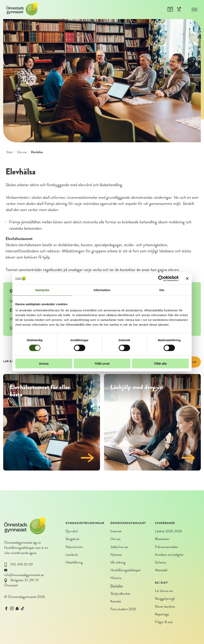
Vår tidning (118, 562)
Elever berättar (165, 607)
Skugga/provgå (165, 599)
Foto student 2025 (123, 609)
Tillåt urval (102, 364)
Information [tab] (102, 290)
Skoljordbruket (120, 594)
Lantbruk (72, 555)
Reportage (162, 614)
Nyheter (116, 555)
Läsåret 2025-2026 (169, 531)
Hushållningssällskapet (19, 548)
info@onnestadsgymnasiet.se (24, 575)
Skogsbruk (73, 539)
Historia (116, 578)
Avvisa (44, 364)
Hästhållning (74, 562)
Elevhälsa (117, 586)
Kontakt (116, 601)
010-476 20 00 (22, 564)
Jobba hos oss (119, 547)
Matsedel (161, 570)
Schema (160, 562)
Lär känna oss (164, 591)
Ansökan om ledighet (169, 555)
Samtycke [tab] (42, 290)
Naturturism (74, 547)
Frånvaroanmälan (166, 547)
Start (9, 152)
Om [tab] (162, 290)
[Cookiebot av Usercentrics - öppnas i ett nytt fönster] (161, 278)
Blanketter (162, 539)
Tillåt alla (160, 364)
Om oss (22, 152)
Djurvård (72, 531)
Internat (116, 531)
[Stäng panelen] (187, 278)
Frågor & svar (164, 622)
